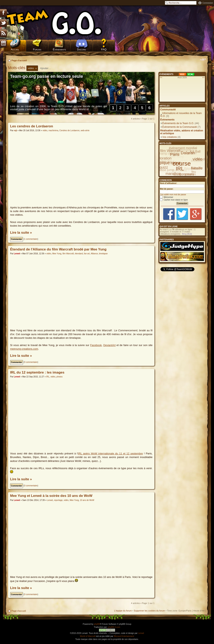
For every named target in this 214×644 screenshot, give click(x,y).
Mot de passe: (167, 189)
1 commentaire (31, 239)
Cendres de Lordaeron (69, 130)
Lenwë (17, 254)
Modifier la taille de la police (203, 60)
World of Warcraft (88, 636)
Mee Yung (57, 254)
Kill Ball (195, 151)
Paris (175, 154)
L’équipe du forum (123, 611)
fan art (87, 254)
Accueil (15, 49)
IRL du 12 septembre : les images (37, 372)
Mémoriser (167, 197)
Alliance (94, 254)
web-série (85, 130)
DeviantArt (110, 345)
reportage (58, 500)
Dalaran (188, 153)
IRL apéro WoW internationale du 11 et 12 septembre (110, 453)
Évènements (59, 49)
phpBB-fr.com (114, 627)
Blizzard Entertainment (124, 636)
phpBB (97, 624)
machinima (53, 130)
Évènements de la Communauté (180, 127)
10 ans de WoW (87, 500)
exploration (163, 158)
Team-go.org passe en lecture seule (47, 76)
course (182, 163)
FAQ (104, 49)
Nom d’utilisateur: (168, 183)
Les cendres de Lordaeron (32, 126)
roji (15, 130)
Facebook (96, 345)
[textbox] (48, 68)
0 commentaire (31, 362)
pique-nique (170, 163)
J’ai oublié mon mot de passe (173, 195)
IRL (48, 377)
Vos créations (170, 137)
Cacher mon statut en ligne (174, 200)
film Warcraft (68, 254)
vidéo (45, 130)
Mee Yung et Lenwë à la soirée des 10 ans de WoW (51, 496)
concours (187, 174)
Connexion (208, 3)
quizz (164, 167)
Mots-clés (17, 68)
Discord (82, 49)
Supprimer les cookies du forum (149, 611)
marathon (173, 174)
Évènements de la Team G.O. (178, 123)
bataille (197, 168)
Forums (37, 49)
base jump (167, 170)
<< (161, 78)
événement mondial (183, 148)
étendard (79, 254)
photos (60, 377)
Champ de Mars (168, 154)
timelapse (103, 254)
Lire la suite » (21, 233)
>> (203, 78)
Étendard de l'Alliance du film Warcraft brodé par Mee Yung (58, 249)
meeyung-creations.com (24, 349)
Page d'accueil (19, 60)
